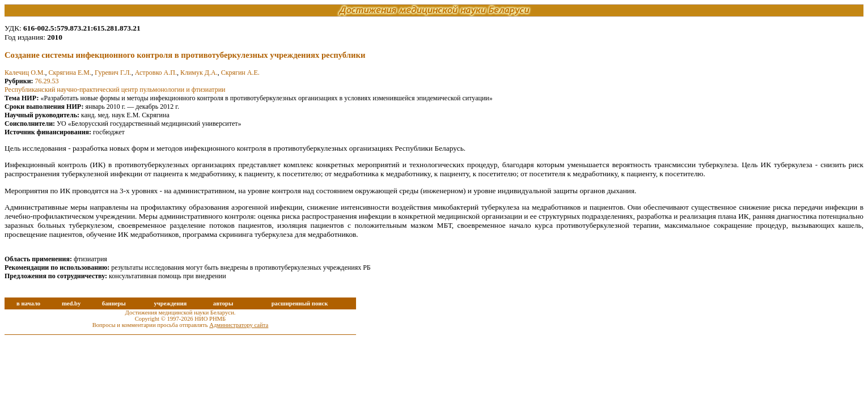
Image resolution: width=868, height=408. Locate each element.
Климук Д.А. (199, 73)
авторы (223, 303)
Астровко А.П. (156, 73)
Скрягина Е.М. (70, 73)
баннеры (114, 303)
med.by (71, 303)
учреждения (170, 303)
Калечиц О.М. (25, 73)
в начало (28, 303)
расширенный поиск (300, 303)
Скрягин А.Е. (240, 73)
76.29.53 (47, 81)
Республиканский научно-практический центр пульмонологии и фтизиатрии (115, 90)
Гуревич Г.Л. (113, 73)
